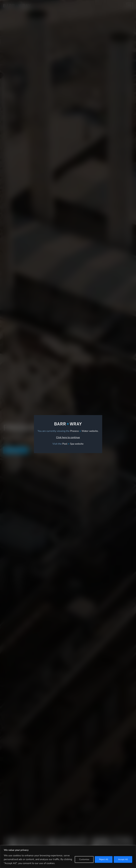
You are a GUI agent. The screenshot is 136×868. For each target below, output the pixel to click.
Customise (84, 859)
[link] (73, 444)
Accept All (123, 859)
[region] (68, 857)
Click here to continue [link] (68, 437)
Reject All (104, 859)
